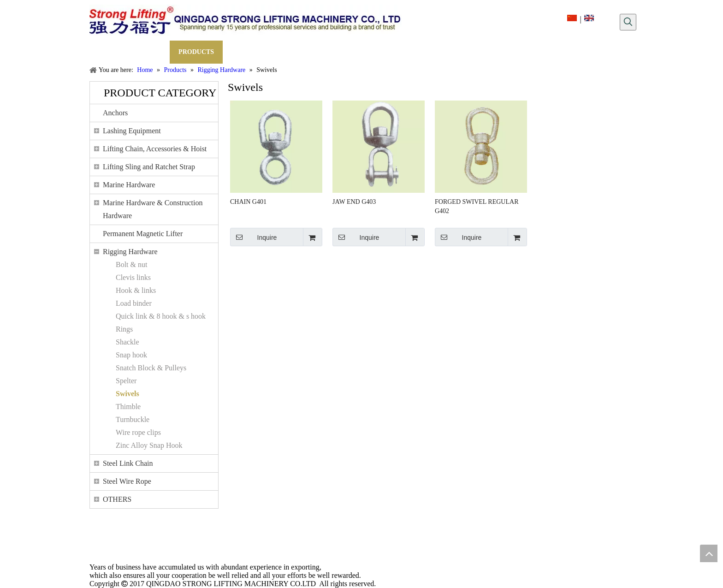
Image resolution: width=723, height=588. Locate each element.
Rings (124, 329)
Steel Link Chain (128, 463)
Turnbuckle (133, 419)
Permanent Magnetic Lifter (143, 234)
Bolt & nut (131, 264)
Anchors (115, 113)
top (709, 553)
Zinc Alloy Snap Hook (149, 445)
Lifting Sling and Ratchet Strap (149, 167)
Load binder (134, 303)
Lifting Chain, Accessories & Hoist (155, 149)
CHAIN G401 (248, 202)
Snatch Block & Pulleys (151, 368)
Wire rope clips (138, 432)
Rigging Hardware (130, 252)
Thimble (128, 407)
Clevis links (133, 277)
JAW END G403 (354, 202)
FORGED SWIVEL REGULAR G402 (477, 206)
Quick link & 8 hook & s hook (161, 316)
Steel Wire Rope (127, 481)
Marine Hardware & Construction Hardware (153, 209)
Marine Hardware (129, 185)
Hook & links (136, 290)
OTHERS (117, 499)
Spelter (126, 381)
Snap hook (131, 355)
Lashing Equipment (132, 131)
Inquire (253, 237)
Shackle (127, 342)
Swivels (127, 394)
